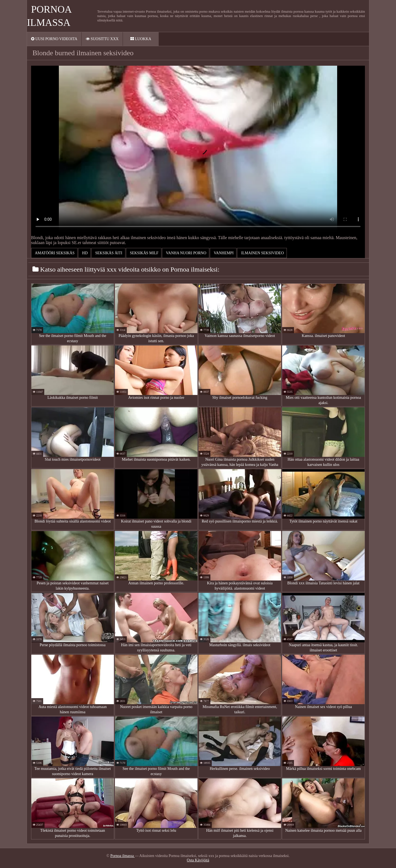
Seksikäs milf (144, 253)
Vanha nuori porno (186, 253)
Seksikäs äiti (108, 253)
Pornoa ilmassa (123, 856)
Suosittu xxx (102, 39)
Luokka (141, 39)
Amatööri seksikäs (54, 253)
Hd (84, 253)
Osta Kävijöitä (198, 860)
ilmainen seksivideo (262, 253)
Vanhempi (223, 253)
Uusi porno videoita (54, 39)
